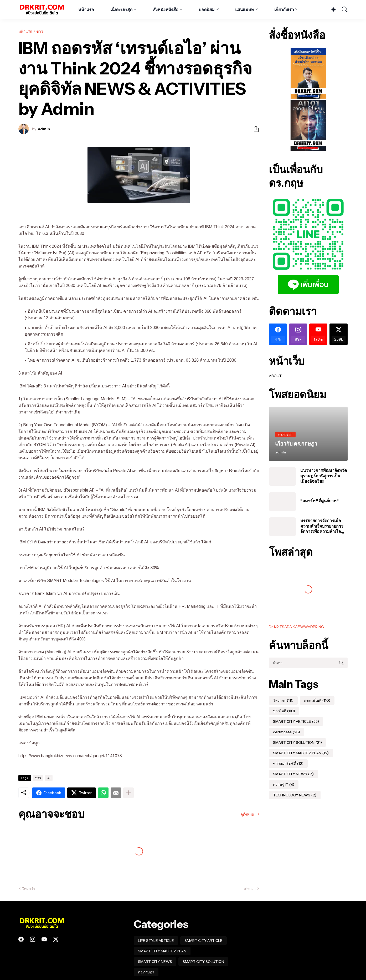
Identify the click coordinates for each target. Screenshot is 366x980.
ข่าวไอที (284, 711)
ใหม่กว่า (29, 889)
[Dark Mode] (331, 9)
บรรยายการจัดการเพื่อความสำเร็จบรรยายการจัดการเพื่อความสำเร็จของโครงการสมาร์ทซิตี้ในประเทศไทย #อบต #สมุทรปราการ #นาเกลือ (324, 526)
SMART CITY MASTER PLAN (301, 753)
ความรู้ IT (284, 785)
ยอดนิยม (207, 9)
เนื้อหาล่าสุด (121, 9)
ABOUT (275, 376)
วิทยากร (283, 700)
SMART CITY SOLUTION (297, 742)
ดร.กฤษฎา (146, 972)
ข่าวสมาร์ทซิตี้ (288, 764)
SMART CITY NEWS (293, 774)
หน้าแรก (86, 9)
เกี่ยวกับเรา (284, 9)
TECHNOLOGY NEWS (295, 795)
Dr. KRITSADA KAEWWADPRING (296, 627)
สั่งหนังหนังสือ (166, 9)
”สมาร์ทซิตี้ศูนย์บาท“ (319, 501)
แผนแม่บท (244, 9)
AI (49, 778)
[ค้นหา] (342, 9)
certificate (287, 732)
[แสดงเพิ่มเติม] (128, 793)
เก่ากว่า (250, 889)
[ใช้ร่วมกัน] (254, 129)
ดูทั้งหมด (247, 814)
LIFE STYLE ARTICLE (156, 941)
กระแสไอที (317, 700)
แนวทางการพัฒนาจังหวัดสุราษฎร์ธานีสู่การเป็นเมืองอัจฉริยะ (324, 476)
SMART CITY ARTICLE (296, 721)
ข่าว (40, 31)
